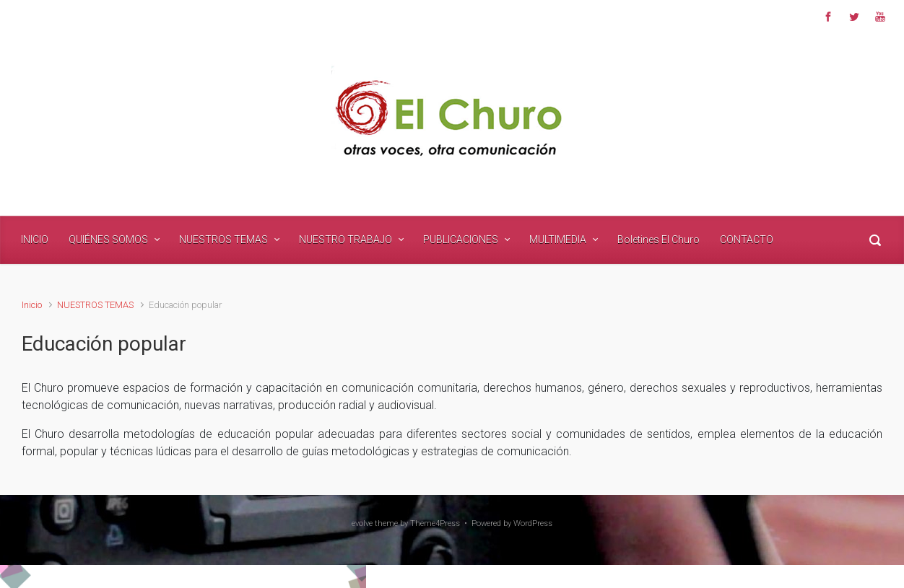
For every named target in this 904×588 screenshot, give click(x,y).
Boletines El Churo (659, 240)
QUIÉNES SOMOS (108, 240)
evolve (362, 523)
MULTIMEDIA (558, 240)
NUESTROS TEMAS (223, 240)
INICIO (35, 240)
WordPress (533, 523)
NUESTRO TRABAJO (345, 240)
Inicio (32, 305)
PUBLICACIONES (461, 240)
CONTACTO (747, 240)
